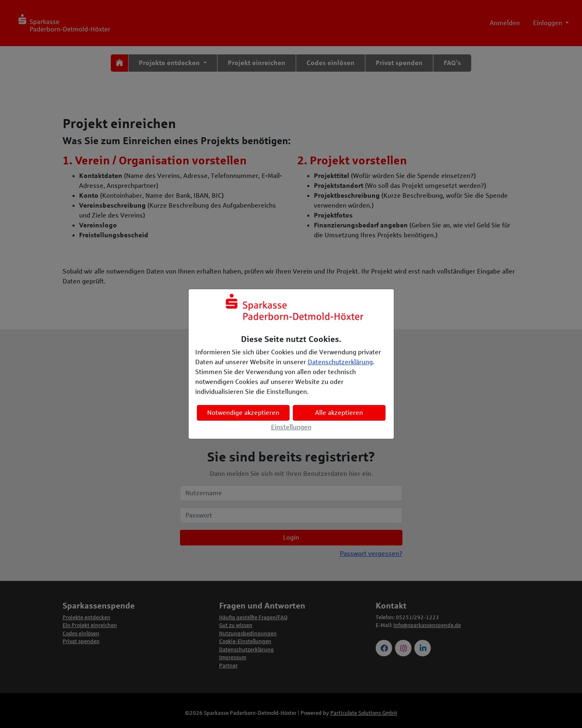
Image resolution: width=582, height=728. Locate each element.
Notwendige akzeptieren (243, 413)
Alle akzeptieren (339, 413)
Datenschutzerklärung (340, 362)
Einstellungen (291, 427)
